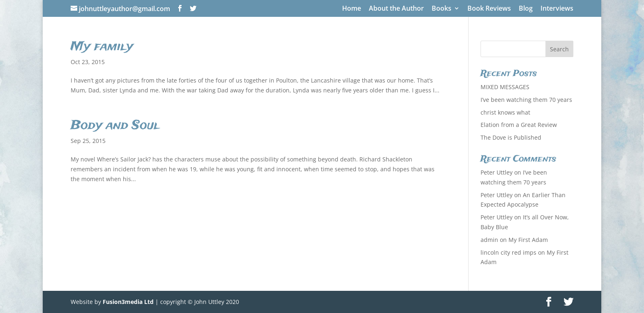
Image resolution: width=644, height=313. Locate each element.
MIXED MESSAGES (505, 87)
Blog (526, 9)
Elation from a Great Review (519, 125)
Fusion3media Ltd (128, 302)
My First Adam (528, 240)
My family (102, 47)
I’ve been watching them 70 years (526, 100)
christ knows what (505, 112)
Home (352, 9)
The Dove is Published (511, 137)
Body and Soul (115, 126)
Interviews (557, 9)
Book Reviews (489, 9)
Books (442, 9)
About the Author (396, 9)
